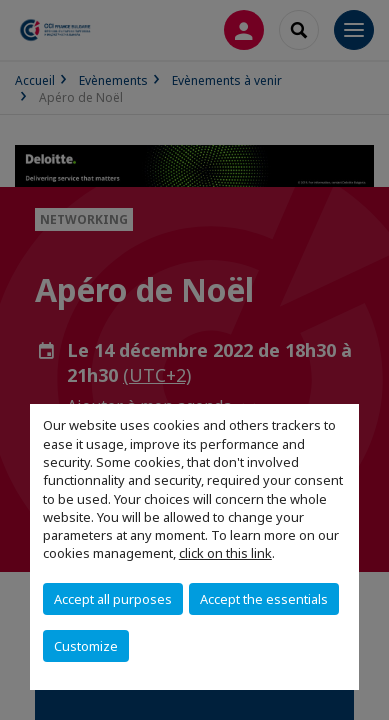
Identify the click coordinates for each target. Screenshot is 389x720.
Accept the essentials (264, 599)
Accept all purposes (113, 599)
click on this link (225, 553)
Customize (86, 646)
